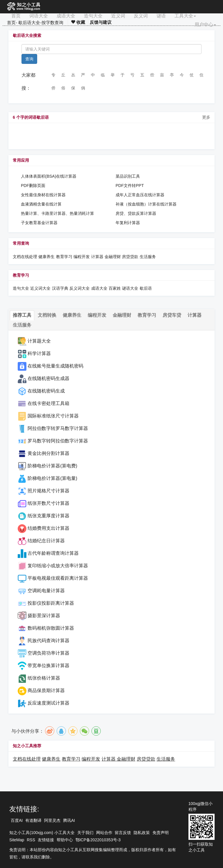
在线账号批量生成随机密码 (55, 366)
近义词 (118, 16)
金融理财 (113, 257)
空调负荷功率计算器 (48, 653)
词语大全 (39, 16)
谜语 (161, 16)
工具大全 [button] (185, 16)
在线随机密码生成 (46, 391)
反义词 (141, 16)
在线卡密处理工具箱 (48, 403)
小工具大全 (64, 833)
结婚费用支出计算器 (48, 528)
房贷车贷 (172, 315)
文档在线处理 (25, 257)
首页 (16, 16)
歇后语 (146, 288)
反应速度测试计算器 (48, 703)
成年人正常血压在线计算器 (140, 195)
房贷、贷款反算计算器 (136, 213)
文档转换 (47, 315)
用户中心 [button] (205, 25)
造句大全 (93, 16)
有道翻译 (33, 820)
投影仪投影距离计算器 (51, 603)
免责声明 (161, 833)
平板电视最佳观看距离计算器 (58, 578)
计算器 (98, 257)
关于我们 (85, 833)
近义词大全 (40, 288)
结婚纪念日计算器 (46, 541)
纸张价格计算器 (44, 678)
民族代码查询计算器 (48, 641)
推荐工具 (22, 315)
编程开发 (82, 257)
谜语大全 (130, 288)
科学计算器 (39, 353)
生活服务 (148, 257)
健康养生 (46, 257)
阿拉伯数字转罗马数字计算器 (58, 428)
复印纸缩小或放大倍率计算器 (58, 566)
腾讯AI (69, 820)
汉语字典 (60, 288)
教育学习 (64, 257)
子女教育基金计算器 (39, 223)
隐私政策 (142, 833)
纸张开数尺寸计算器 (48, 503)
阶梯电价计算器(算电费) (52, 466)
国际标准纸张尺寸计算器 (53, 416)
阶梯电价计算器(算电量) (52, 478)
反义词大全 (80, 288)
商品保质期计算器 (46, 690)
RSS (31, 840)
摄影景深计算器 (44, 616)
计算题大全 (39, 341)
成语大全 (66, 16)
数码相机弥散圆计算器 (51, 628)
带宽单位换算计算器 (48, 666)
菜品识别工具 (128, 176)
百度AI (17, 820)
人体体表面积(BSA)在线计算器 (49, 176)
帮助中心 (65, 840)
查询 (29, 59)
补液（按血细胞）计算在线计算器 (146, 204)
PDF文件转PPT (130, 186)
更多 (206, 117)
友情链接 (46, 840)
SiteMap (17, 840)
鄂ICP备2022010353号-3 (98, 840)
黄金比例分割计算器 (48, 453)
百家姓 (115, 288)
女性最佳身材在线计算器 (43, 195)
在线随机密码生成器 (48, 378)
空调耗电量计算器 (46, 591)
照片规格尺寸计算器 (48, 491)
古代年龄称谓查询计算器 (53, 553)
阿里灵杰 (52, 820)
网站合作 (104, 833)
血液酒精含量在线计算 (41, 204)
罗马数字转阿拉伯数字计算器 (58, 441)
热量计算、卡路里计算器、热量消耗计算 (57, 213)
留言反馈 (123, 833)
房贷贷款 (130, 257)
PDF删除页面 (33, 186)
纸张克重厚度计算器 (48, 516)
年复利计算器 (128, 223)
